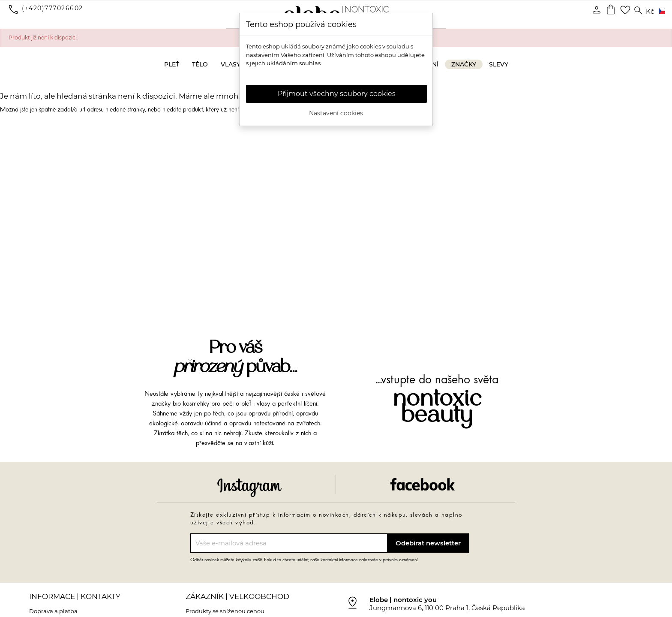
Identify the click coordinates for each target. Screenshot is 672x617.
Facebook (423, 484)
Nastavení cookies (336, 113)
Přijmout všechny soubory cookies (337, 94)
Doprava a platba (53, 611)
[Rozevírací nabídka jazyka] (660, 12)
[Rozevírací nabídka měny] (650, 12)
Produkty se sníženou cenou (225, 611)
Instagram (249, 488)
